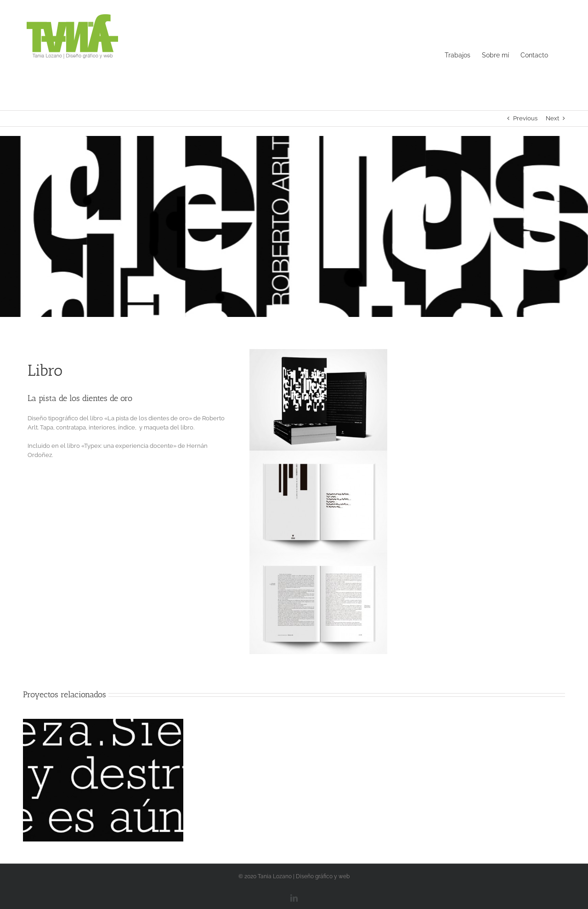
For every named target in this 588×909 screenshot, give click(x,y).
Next (552, 118)
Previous (525, 118)
